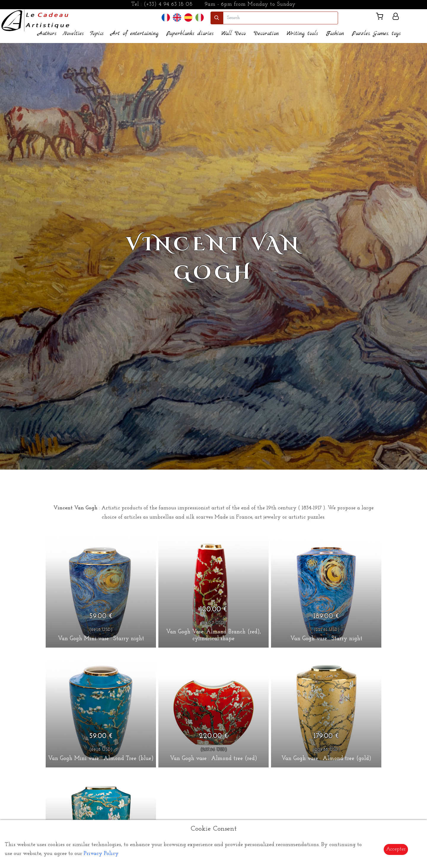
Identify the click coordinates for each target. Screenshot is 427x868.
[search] (281, 18)
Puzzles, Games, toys (376, 34)
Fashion (335, 34)
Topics (97, 34)
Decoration (266, 34)
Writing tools (302, 34)
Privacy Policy (101, 854)
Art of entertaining (134, 34)
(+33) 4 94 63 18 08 (168, 4)
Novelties (73, 34)
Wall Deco (234, 34)
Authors (47, 34)
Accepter (396, 849)
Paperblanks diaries (190, 34)
